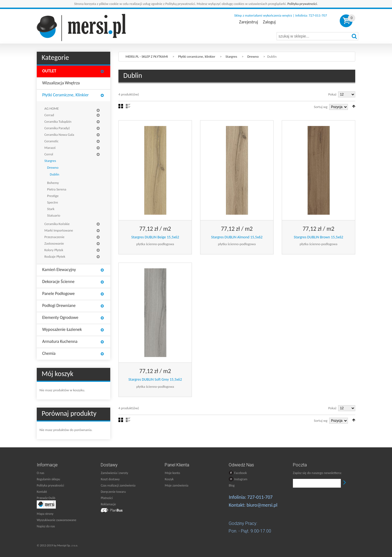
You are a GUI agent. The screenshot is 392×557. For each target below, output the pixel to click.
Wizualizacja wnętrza (61, 83)
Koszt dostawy (110, 479)
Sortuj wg (321, 107)
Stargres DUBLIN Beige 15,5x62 (155, 237)
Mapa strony (45, 514)
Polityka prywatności (302, 4)
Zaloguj (269, 22)
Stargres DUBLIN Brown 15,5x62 (318, 237)
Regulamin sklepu (48, 479)
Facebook (238, 473)
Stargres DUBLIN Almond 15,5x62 (237, 237)
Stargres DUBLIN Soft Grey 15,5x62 (155, 379)
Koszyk (169, 479)
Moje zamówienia (176, 485)
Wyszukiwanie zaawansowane (56, 520)
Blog (232, 485)
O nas (40, 473)
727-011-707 (260, 497)
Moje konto (172, 473)
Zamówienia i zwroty (114, 473)
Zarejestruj (248, 22)
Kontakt (42, 492)
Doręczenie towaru (113, 492)
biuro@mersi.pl (262, 505)
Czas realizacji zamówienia (118, 485)
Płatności (107, 498)
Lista (128, 106)
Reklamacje (108, 504)
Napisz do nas (46, 526)
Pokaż (332, 94)
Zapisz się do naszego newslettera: (317, 473)
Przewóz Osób (46, 498)
